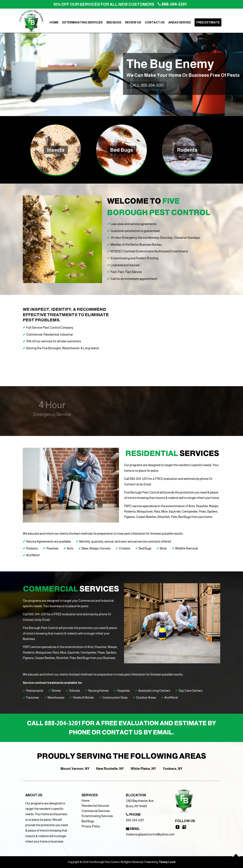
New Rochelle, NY (110, 769)
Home (54, 22)
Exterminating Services (82, 22)
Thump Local (167, 862)
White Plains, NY (143, 769)
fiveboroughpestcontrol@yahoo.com (150, 834)
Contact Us (155, 22)
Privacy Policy (91, 826)
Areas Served (180, 22)
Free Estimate (208, 22)
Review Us (133, 22)
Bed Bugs (114, 22)
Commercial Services (96, 811)
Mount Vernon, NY (75, 769)
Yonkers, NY (173, 769)
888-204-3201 (135, 820)
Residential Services (95, 806)
